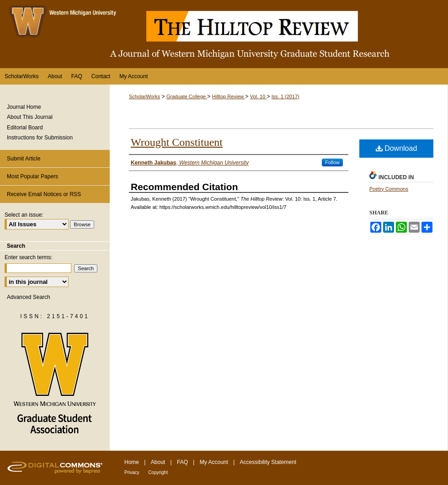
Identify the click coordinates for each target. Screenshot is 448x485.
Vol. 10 (259, 96)
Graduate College (187, 96)
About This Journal (30, 117)
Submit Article (24, 159)
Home (132, 462)
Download (397, 148)
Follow (332, 162)
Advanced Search (29, 297)
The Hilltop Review (224, 34)
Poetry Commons (389, 189)
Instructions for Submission (40, 138)
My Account (214, 462)
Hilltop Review (229, 96)
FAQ (182, 462)
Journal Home (24, 107)
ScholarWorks (144, 96)
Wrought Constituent (177, 142)
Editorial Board (25, 128)
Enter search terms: (29, 257)
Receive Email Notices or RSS (44, 194)
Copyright (158, 472)
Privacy (132, 472)
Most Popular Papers (32, 176)
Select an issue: (24, 215)
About (158, 462)
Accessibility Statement (268, 462)
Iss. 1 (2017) (285, 96)
